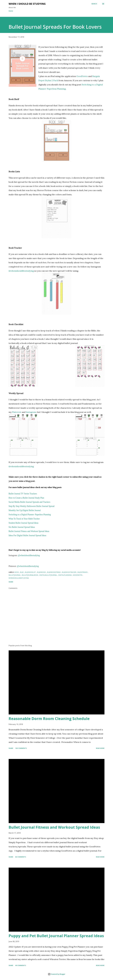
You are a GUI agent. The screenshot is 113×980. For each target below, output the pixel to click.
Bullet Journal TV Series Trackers (23, 494)
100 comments (21, 748)
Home (11, 11)
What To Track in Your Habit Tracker (24, 519)
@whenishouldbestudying (21, 271)
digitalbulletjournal (48, 575)
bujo (22, 572)
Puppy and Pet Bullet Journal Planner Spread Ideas (56, 936)
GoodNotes (82, 76)
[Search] (94, 4)
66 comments (21, 857)
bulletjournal (15, 575)
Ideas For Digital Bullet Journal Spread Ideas (27, 535)
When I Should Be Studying (27, 4)
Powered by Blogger (57, 974)
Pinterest (16, 412)
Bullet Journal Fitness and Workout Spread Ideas (54, 827)
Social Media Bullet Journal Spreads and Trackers (29, 502)
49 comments (21, 965)
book (17, 572)
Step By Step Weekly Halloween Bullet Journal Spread (32, 506)
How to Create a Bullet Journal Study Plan (26, 498)
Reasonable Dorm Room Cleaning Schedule (49, 719)
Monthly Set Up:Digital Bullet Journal (25, 510)
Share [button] (11, 582)
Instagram (31, 412)
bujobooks (42, 572)
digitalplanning (65, 575)
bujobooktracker (69, 572)
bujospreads (83, 572)
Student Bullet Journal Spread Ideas (24, 523)
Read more (100, 748)
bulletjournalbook (30, 575)
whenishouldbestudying (19, 578)
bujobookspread (54, 572)
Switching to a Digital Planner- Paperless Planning (30, 514)
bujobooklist (31, 572)
